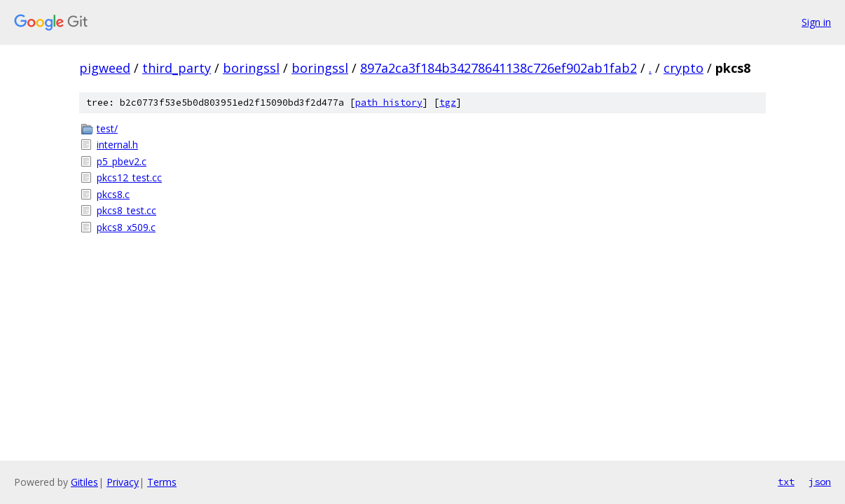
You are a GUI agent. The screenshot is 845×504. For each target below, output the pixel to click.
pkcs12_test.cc (129, 177)
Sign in (816, 22)
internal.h (117, 145)
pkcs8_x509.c (126, 227)
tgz (448, 103)
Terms (162, 482)
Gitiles (84, 482)
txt (786, 482)
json (820, 482)
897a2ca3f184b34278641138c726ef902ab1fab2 (499, 68)
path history (389, 103)
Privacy (123, 482)
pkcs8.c (113, 194)
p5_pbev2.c (122, 161)
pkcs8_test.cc (126, 210)
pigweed (105, 68)
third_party (177, 68)
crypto (683, 68)
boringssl (251, 68)
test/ (107, 128)
